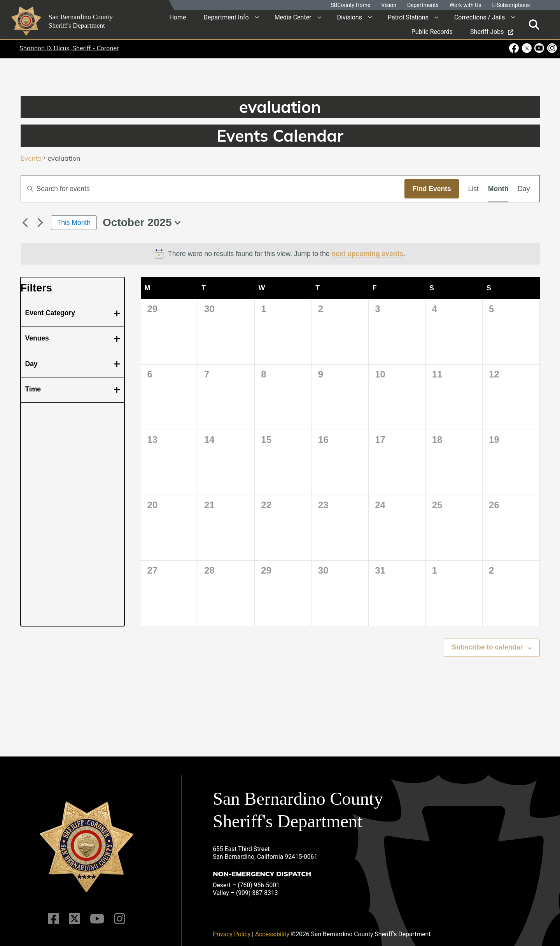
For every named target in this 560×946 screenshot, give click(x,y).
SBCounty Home (350, 5)
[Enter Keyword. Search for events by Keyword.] (213, 189)
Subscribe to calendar (487, 647)
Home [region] (178, 17)
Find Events (431, 189)
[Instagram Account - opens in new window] (551, 48)
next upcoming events (367, 254)
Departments (423, 5)
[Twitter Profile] (75, 913)
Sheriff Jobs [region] (492, 32)
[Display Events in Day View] (524, 189)
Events (31, 159)
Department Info (226, 17)
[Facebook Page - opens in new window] (515, 48)
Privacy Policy (232, 929)
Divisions (350, 17)
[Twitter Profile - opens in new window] (526, 48)
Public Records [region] (432, 32)
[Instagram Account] (118, 913)
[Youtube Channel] (97, 913)
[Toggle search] (534, 24)
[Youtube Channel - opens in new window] (539, 48)
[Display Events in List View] (473, 189)
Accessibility (272, 929)
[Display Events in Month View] (498, 189)
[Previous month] (25, 223)
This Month (74, 223)
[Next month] (40, 223)
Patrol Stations (408, 17)
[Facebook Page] (55, 913)
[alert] (280, 254)
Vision (389, 5)
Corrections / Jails (480, 17)
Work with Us (465, 5)
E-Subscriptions (511, 5)
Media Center (293, 17)
